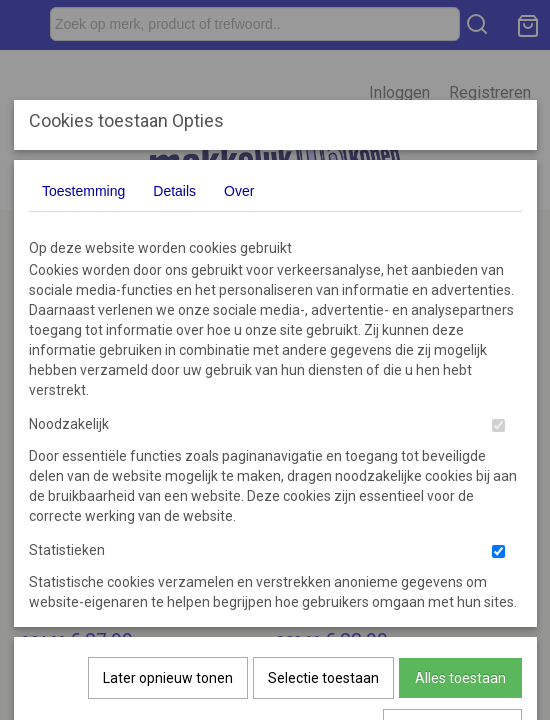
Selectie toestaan (323, 456)
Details (174, 191)
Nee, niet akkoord (452, 508)
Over (239, 191)
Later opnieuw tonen (168, 456)
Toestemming (83, 191)
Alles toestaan (460, 456)
